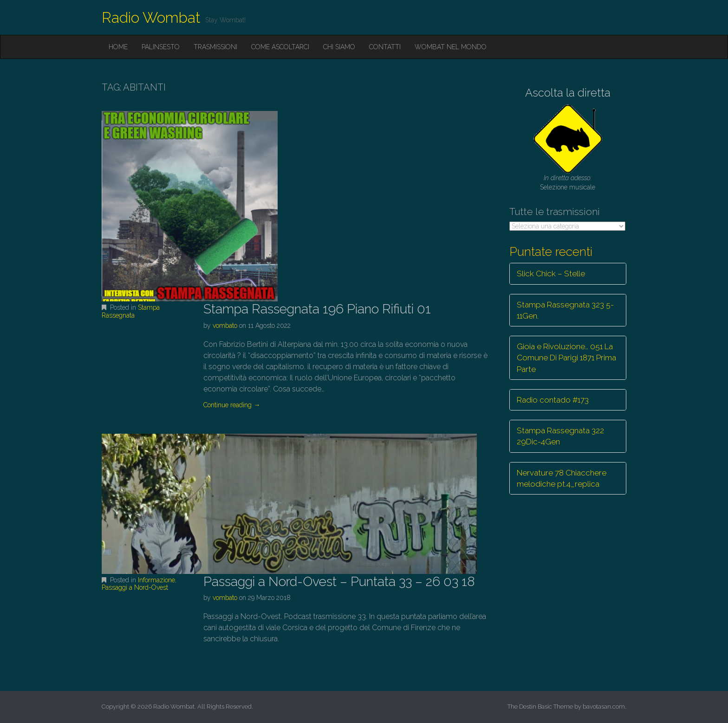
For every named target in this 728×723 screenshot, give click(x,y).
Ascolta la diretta (568, 93)
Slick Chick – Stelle (551, 274)
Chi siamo (339, 47)
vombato (225, 326)
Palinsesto (161, 47)
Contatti (385, 47)
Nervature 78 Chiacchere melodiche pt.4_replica (562, 478)
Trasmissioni (215, 47)
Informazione (156, 580)
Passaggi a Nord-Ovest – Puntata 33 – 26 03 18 (339, 582)
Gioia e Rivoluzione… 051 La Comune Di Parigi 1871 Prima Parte (566, 358)
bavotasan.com (604, 707)
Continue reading (232, 405)
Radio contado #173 (553, 400)
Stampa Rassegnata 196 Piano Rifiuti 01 (317, 309)
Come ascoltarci (280, 47)
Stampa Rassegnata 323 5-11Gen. (565, 310)
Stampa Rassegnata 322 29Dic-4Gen (560, 436)
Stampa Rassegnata (131, 311)
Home (118, 47)
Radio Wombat (151, 17)
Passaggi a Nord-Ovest (135, 587)
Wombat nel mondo (451, 47)
